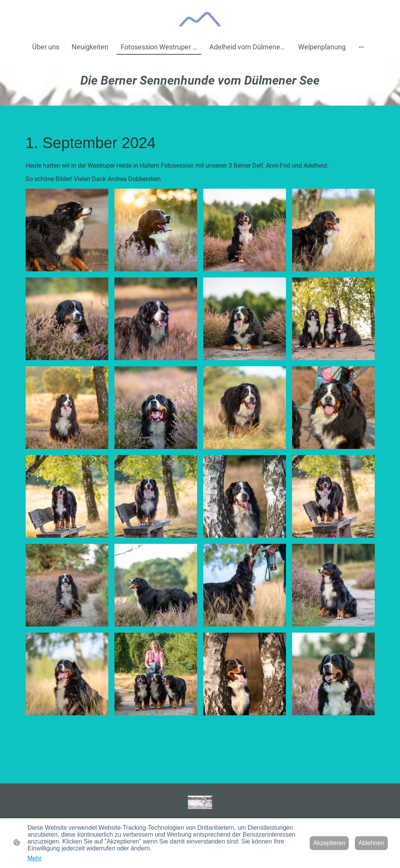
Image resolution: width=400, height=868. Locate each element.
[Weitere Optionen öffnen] (361, 47)
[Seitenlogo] (200, 19)
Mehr (34, 858)
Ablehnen (371, 843)
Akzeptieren (329, 843)
